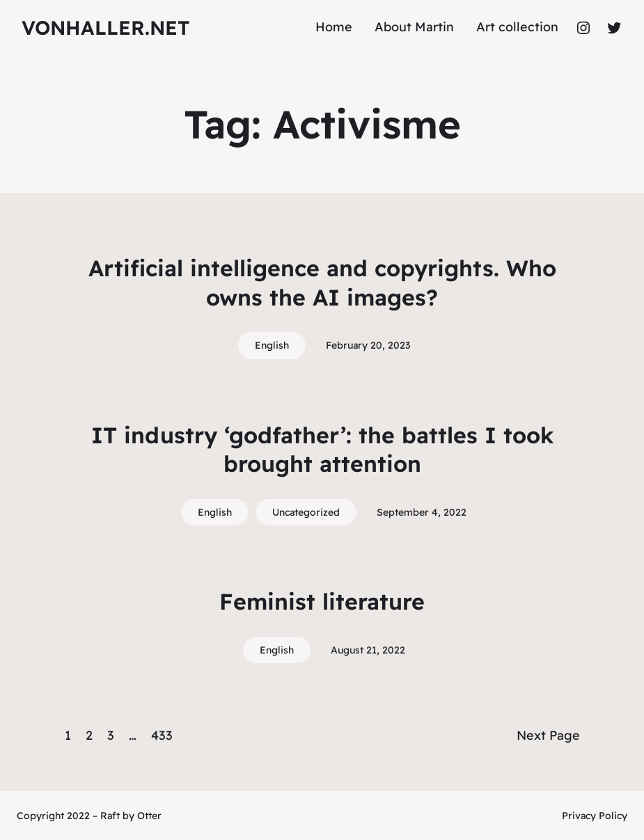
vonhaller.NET (106, 27)
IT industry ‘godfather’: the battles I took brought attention (322, 450)
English (272, 345)
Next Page (548, 735)
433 (162, 735)
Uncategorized (306, 512)
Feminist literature (322, 601)
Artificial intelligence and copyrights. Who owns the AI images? (322, 283)
